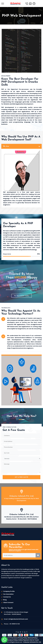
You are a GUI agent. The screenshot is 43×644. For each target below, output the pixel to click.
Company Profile (9, 591)
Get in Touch (34, 640)
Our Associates (8, 594)
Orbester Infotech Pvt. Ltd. (22, 496)
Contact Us (7, 597)
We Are (6, 146)
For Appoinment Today (22, 296)
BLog (5, 600)
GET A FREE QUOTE (21, 477)
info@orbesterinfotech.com (18, 619)
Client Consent (8, 603)
